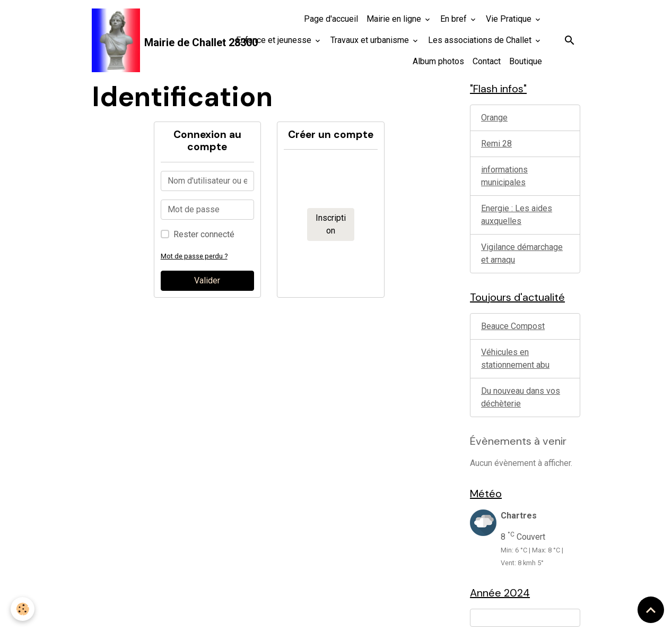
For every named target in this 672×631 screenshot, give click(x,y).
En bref (455, 19)
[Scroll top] (651, 610)
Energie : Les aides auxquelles (517, 215)
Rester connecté (204, 234)
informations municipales (504, 176)
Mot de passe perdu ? (194, 256)
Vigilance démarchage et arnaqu (522, 253)
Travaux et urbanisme (371, 40)
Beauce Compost (513, 326)
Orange (494, 118)
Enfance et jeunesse (275, 40)
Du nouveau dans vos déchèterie (521, 397)
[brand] (151, 40)
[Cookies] (23, 609)
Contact (487, 61)
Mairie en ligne (395, 19)
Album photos (438, 61)
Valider (207, 280)
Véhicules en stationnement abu (515, 358)
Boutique (526, 61)
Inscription (331, 224)
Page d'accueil (331, 19)
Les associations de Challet (481, 40)
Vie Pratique (510, 19)
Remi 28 (496, 144)
